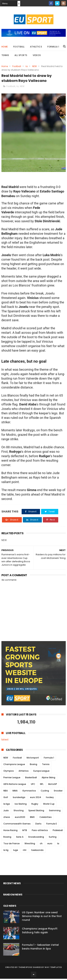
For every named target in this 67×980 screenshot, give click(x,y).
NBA (6, 792)
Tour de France (12, 845)
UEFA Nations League (15, 785)
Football (19, 48)
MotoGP (53, 785)
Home (5, 48)
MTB (25, 832)
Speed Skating (36, 812)
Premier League (12, 779)
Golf (6, 799)
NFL (42, 785)
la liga (7, 805)
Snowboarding (36, 838)
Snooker (58, 792)
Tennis (5, 56)
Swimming (55, 812)
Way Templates (53, 968)
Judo (6, 812)
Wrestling (30, 845)
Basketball (31, 779)
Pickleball (58, 832)
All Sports (21, 56)
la (27, 67)
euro (50, 845)
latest (5, 741)
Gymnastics (29, 792)
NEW (34, 67)
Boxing (33, 766)
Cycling (45, 792)
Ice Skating (21, 805)
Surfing (53, 838)
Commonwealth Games (17, 825)
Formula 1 (53, 48)
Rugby (35, 805)
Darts (38, 825)
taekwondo (37, 851)
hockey (50, 799)
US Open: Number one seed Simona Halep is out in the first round (42, 917)
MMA (15, 792)
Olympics (9, 772)
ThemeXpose (25, 968)
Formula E (52, 825)
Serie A (20, 838)
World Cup (49, 805)
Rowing (7, 838)
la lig (6, 851)
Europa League (41, 772)
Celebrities (46, 818)
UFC (33, 785)
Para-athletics (40, 832)
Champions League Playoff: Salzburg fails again (40, 932)
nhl (25, 851)
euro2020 (20, 818)
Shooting (19, 812)
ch (41, 845)
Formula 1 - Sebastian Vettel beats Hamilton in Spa (40, 948)
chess (7, 818)
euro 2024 (36, 799)
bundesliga (19, 799)
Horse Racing (10, 832)
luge (16, 851)
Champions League (14, 766)
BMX (32, 818)
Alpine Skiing (48, 779)
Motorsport (33, 759)
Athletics (36, 48)
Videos (37, 56)
